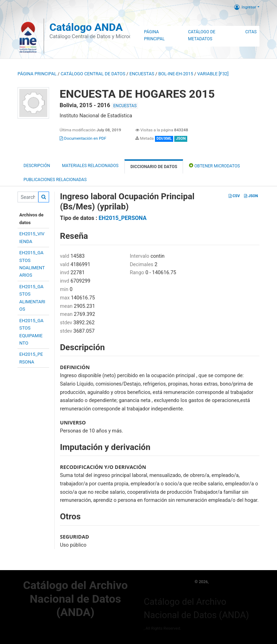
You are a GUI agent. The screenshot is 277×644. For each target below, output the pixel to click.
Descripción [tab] (37, 166)
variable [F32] (213, 74)
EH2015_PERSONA (123, 218)
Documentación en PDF (83, 138)
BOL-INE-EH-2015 (176, 74)
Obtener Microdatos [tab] (214, 165)
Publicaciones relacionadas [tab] (55, 180)
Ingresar (245, 7)
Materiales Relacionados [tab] (90, 166)
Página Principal (154, 35)
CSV (234, 196)
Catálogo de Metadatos (202, 35)
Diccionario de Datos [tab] (154, 167)
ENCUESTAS (142, 74)
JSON (251, 196)
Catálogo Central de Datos (93, 74)
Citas (251, 32)
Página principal (37, 74)
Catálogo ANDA (86, 27)
